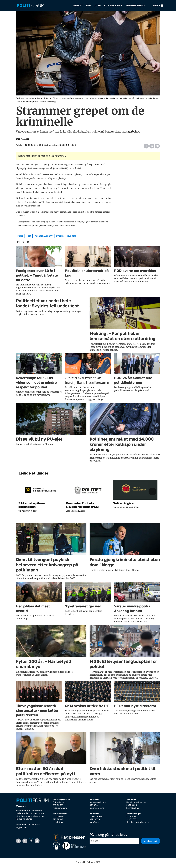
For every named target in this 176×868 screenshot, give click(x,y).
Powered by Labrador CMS (88, 864)
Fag (89, 5)
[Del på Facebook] (146, 147)
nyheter (72, 238)
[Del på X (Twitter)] (152, 147)
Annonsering (135, 5)
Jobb (98, 5)
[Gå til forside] (31, 5)
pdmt (20, 238)
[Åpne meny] (158, 5)
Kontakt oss (113, 5)
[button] (152, 493)
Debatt (78, 5)
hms (29, 238)
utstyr (60, 238)
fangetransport (44, 238)
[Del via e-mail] (157, 147)
